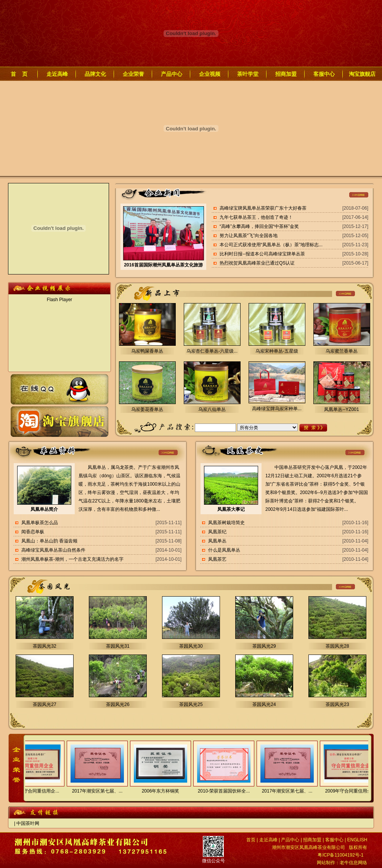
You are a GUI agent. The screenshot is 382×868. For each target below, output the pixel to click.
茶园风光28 (337, 646)
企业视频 (210, 74)
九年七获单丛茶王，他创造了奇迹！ (256, 217)
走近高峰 (57, 74)
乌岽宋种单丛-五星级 (277, 351)
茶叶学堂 (248, 74)
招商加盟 (286, 74)
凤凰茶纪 (217, 532)
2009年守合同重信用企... (31, 791)
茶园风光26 (118, 704)
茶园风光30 (191, 646)
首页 (251, 840)
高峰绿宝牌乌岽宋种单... (277, 409)
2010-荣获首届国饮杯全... (221, 791)
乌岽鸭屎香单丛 (147, 351)
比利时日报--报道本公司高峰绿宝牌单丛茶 (262, 254)
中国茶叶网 (28, 823)
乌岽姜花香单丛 (147, 409)
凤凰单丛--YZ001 (341, 409)
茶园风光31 (118, 646)
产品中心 (172, 74)
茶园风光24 (264, 704)
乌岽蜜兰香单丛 (342, 351)
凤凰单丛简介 (44, 509)
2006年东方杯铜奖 (158, 791)
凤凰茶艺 (217, 559)
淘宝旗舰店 (362, 74)
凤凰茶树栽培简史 (226, 523)
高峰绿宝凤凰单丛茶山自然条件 (53, 550)
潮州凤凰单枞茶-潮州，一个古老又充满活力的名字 (72, 559)
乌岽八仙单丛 (212, 409)
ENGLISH (357, 840)
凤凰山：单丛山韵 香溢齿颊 (49, 541)
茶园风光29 (264, 646)
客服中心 (324, 74)
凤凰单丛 (217, 541)
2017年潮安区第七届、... (95, 791)
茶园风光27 (44, 704)
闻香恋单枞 (33, 532)
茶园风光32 (44, 646)
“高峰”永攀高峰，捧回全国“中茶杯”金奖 (259, 226)
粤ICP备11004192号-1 (340, 855)
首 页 (19, 74)
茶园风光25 (191, 704)
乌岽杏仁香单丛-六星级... (212, 351)
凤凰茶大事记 (231, 509)
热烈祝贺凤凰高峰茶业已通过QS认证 (257, 263)
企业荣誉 (133, 74)
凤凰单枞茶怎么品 (40, 523)
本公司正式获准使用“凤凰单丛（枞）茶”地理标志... (271, 245)
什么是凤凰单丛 (224, 550)
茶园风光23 (337, 704)
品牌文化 (95, 74)
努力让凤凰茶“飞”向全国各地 (249, 236)
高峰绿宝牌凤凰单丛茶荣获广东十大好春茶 (263, 208)
